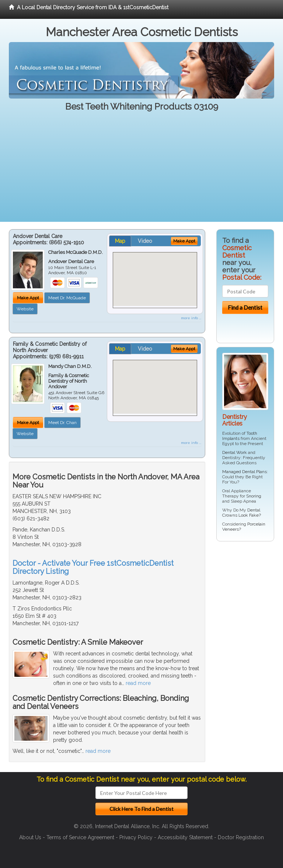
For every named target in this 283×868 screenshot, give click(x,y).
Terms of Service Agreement (80, 837)
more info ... (191, 318)
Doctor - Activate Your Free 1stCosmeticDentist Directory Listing (93, 567)
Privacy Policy (136, 837)
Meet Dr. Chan (62, 423)
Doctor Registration (241, 837)
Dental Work (235, 452)
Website (25, 309)
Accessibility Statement (185, 837)
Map (120, 241)
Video (145, 241)
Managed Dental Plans (244, 472)
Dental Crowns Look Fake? (242, 513)
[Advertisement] (141, 170)
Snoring (254, 496)
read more (138, 683)
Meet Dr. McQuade (67, 298)
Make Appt (28, 298)
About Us (30, 837)
